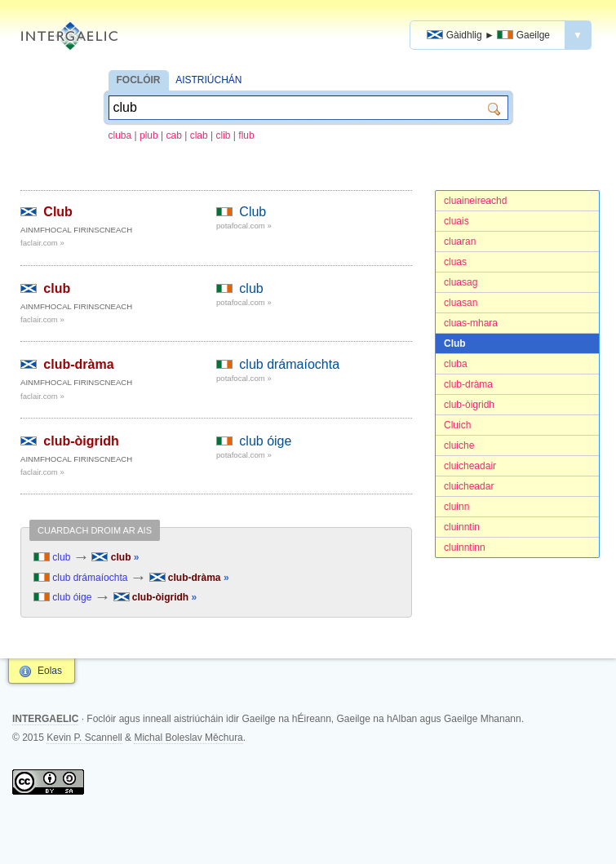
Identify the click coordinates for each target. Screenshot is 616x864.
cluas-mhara (471, 323)
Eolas (50, 671)
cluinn (456, 507)
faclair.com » (42, 243)
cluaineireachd (475, 201)
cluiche (459, 445)
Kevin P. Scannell (84, 738)
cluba (120, 135)
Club (455, 343)
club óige (265, 441)
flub (246, 135)
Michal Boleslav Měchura (188, 738)
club (57, 288)
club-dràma (468, 384)
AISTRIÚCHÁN (208, 80)
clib (224, 135)
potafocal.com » (244, 226)
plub (149, 135)
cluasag (461, 282)
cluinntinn (465, 547)
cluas (455, 262)
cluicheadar (469, 486)
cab (174, 135)
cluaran (460, 241)
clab (199, 135)
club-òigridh (469, 405)
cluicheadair (470, 466)
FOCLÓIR (139, 80)
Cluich (457, 425)
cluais (456, 221)
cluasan (461, 303)
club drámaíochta (289, 364)
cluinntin (462, 527)
